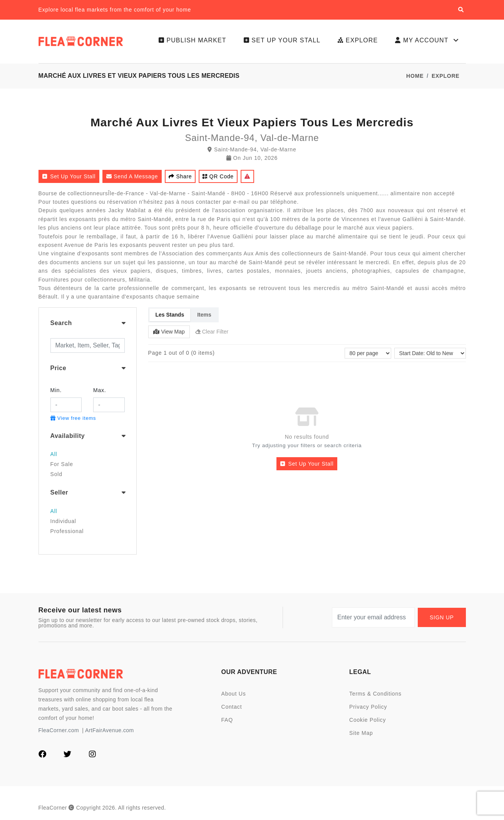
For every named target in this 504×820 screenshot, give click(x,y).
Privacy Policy (368, 707)
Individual (63, 521)
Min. (56, 390)
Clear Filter (212, 332)
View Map (169, 332)
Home (415, 76)
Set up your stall (282, 40)
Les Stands (170, 315)
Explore (358, 40)
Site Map (361, 733)
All (54, 454)
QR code (218, 176)
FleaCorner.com (59, 730)
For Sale (62, 464)
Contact (232, 707)
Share (180, 176)
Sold (56, 474)
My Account (427, 40)
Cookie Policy (368, 720)
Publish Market (193, 40)
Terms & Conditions (375, 694)
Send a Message (132, 176)
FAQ (227, 720)
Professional (67, 531)
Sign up (442, 617)
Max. (100, 390)
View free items (73, 418)
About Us (234, 694)
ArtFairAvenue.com (110, 730)
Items (204, 315)
